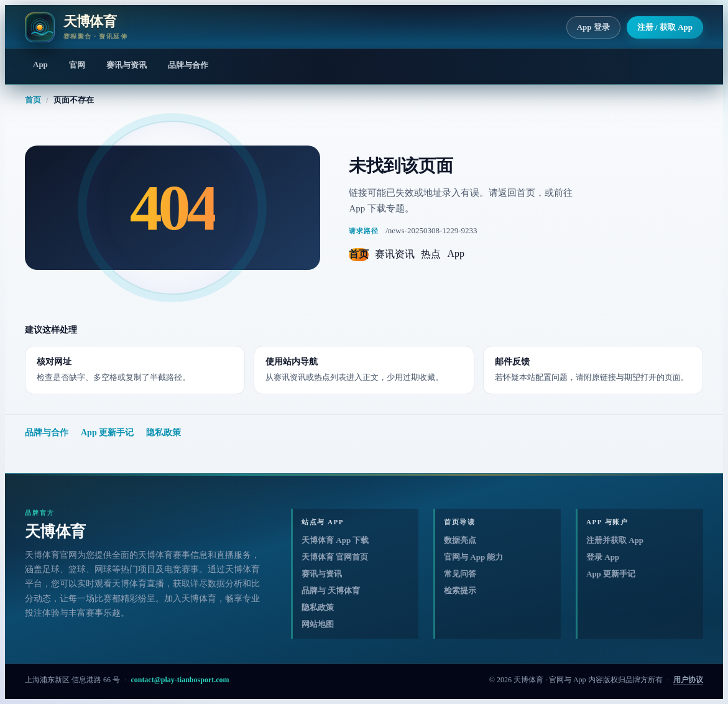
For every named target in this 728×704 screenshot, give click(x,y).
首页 (33, 100)
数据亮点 (460, 540)
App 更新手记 (107, 433)
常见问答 (460, 574)
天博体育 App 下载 (335, 540)
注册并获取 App (615, 540)
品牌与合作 (188, 65)
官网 (77, 65)
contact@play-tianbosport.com (180, 680)
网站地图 (318, 624)
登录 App (603, 557)
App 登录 (593, 27)
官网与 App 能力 (473, 557)
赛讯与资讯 (127, 65)
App (40, 64)
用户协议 (688, 680)
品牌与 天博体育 (331, 591)
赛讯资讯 (395, 254)
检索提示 (460, 591)
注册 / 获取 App (665, 27)
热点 (431, 254)
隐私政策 (164, 433)
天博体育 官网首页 (335, 557)
